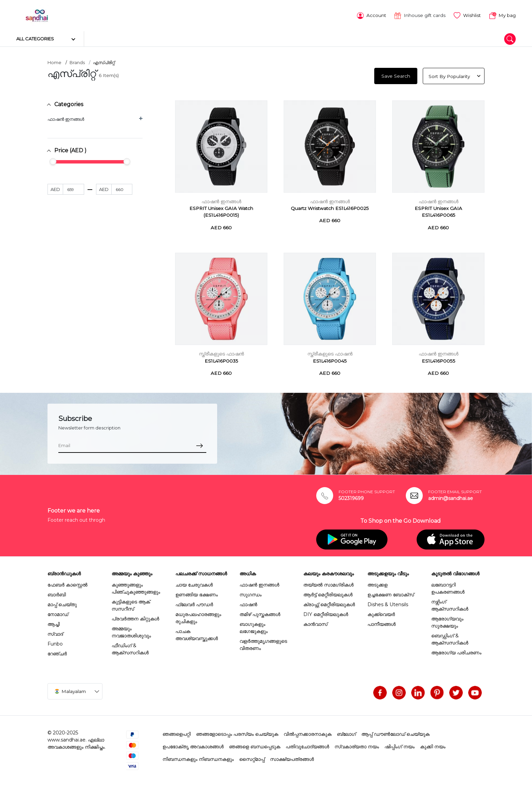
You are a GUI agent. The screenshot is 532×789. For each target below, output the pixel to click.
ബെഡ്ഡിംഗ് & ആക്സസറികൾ (450, 638)
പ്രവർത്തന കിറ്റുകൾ (135, 617)
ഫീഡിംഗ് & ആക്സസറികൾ (130, 648)
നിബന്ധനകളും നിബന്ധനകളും (198, 758)
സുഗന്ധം (251, 593)
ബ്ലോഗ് (346, 733)
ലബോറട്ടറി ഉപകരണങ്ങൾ (448, 587)
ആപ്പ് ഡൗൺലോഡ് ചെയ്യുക (395, 733)
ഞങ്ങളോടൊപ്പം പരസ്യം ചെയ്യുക (237, 733)
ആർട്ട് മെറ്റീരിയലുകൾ (328, 593)
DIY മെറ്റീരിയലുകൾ (326, 613)
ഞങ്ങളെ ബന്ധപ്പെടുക (255, 745)
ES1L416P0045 (330, 360)
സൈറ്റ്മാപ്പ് (252, 758)
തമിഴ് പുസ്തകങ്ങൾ (260, 613)
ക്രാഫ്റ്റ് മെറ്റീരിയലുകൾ (329, 603)
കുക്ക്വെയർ (381, 613)
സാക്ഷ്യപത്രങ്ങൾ (292, 758)
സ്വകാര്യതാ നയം (357, 745)
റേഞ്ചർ (57, 652)
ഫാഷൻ (248, 603)
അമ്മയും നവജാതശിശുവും (131, 631)
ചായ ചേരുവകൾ (194, 583)
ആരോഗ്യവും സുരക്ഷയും (447, 621)
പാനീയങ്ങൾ (382, 623)
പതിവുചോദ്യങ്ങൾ (307, 745)
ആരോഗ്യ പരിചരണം (456, 651)
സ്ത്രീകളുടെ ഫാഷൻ (221, 353)
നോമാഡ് (58, 613)
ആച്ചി (54, 623)
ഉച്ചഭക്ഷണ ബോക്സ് (391, 593)
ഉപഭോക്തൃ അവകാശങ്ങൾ (193, 745)
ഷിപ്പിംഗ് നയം (400, 745)
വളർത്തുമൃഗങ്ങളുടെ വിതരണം (263, 643)
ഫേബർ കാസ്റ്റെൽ (68, 583)
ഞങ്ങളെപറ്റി (177, 733)
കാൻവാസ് (315, 623)
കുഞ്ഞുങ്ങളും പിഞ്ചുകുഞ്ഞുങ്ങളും (136, 587)
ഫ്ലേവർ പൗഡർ (194, 603)
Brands (77, 61)
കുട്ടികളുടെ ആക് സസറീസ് (131, 604)
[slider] (53, 160)
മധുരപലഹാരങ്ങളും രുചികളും (198, 617)
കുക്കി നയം (433, 745)
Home (54, 61)
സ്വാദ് (55, 633)
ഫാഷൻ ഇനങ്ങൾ (66, 118)
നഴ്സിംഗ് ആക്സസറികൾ (450, 604)
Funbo (55, 642)
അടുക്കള (377, 583)
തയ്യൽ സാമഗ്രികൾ (328, 583)
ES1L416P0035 (221, 360)
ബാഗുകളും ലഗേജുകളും (254, 626)
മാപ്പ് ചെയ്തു (62, 603)
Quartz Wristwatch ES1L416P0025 (330, 207)
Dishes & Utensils (388, 603)
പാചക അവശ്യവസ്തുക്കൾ (197, 633)
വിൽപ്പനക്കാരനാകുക (308, 733)
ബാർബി (57, 593)
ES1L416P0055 (439, 360)
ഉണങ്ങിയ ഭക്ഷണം (197, 593)
